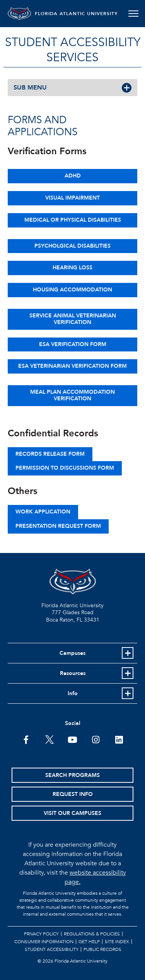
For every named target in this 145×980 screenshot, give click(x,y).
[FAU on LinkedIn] (119, 739)
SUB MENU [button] (30, 88)
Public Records (102, 949)
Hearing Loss (72, 268)
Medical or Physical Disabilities (73, 220)
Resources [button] (73, 673)
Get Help (89, 942)
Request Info (73, 794)
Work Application (43, 512)
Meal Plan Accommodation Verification (72, 395)
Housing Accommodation (72, 290)
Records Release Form (50, 454)
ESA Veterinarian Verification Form (72, 366)
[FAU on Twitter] (49, 739)
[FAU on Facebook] (26, 739)
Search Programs (72, 775)
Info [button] (73, 693)
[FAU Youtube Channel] (72, 739)
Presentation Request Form (58, 526)
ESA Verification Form (73, 344)
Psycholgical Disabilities (72, 246)
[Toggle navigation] (133, 14)
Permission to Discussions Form (65, 468)
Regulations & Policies (92, 934)
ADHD (73, 176)
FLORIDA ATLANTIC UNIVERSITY (76, 14)
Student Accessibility (52, 949)
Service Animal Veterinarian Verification (73, 319)
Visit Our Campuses (72, 813)
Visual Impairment (72, 198)
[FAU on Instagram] (96, 739)
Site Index (117, 942)
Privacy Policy (41, 934)
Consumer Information (44, 942)
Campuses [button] (72, 653)
